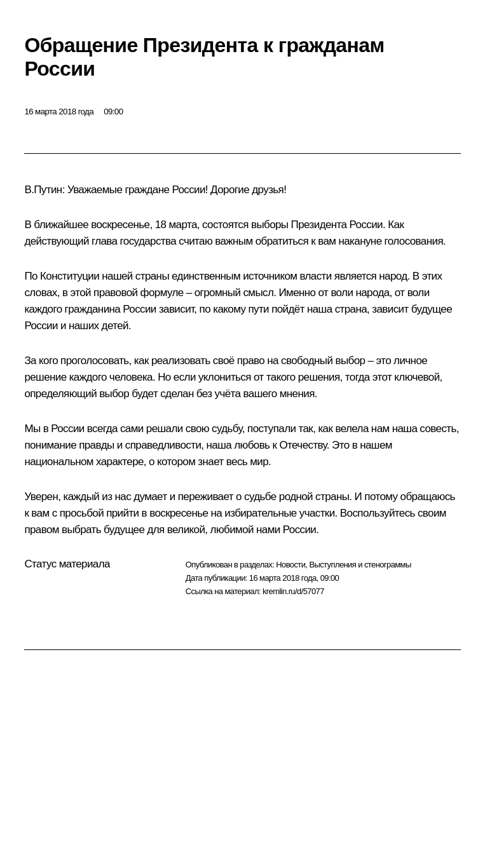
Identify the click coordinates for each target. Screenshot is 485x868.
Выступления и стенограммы (360, 565)
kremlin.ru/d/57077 (293, 591)
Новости (290, 565)
